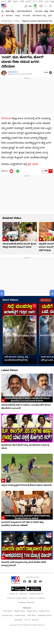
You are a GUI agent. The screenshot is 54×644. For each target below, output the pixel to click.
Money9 (35, 620)
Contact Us (13, 594)
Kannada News (7, 21)
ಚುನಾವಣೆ (26, 16)
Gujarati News (7, 616)
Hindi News (8, 611)
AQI (30, 6)
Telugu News (32, 611)
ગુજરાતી (28, 2)
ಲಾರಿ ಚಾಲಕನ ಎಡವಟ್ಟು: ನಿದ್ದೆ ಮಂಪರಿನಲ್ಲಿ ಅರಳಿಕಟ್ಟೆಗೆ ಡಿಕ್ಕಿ (16, 359)
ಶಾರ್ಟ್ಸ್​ (18, 16)
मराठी (22, 2)
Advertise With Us (36, 594)
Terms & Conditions (37, 598)
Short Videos (10, 300)
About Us (24, 594)
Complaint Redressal (26, 603)
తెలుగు (16, 2)
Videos (17, 21)
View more (46, 300)
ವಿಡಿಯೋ (9, 16)
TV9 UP (27, 620)
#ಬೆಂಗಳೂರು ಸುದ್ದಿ (39, 16)
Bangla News (44, 611)
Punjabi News (20, 616)
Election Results (25, 11)
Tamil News (32, 616)
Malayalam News (45, 616)
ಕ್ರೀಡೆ (50, 16)
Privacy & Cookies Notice (17, 598)
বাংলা (35, 2)
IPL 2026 (39, 11)
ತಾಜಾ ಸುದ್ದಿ (10, 11)
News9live (19, 620)
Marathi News (20, 611)
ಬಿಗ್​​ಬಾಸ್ (6, 119)
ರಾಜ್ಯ (46, 11)
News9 (4, 2)
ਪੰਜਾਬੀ (41, 2)
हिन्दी (10, 2)
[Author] (4, 73)
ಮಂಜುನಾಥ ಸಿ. (13, 72)
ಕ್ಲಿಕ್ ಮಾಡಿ (33, 164)
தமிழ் (47, 2)
